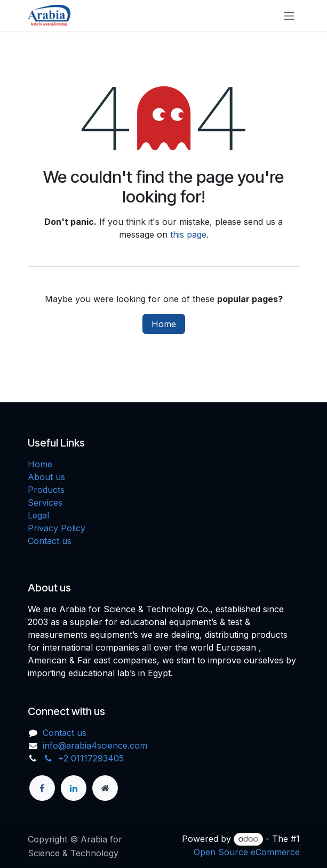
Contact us (50, 541)
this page (188, 234)
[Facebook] (42, 788)
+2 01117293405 (83, 758)
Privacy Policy (57, 528)
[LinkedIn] (74, 788)
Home (164, 324)
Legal (38, 515)
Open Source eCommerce (247, 852)
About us (46, 477)
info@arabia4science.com (95, 745)
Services (45, 502)
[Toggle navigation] (289, 15)
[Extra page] (105, 788)
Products (46, 490)
